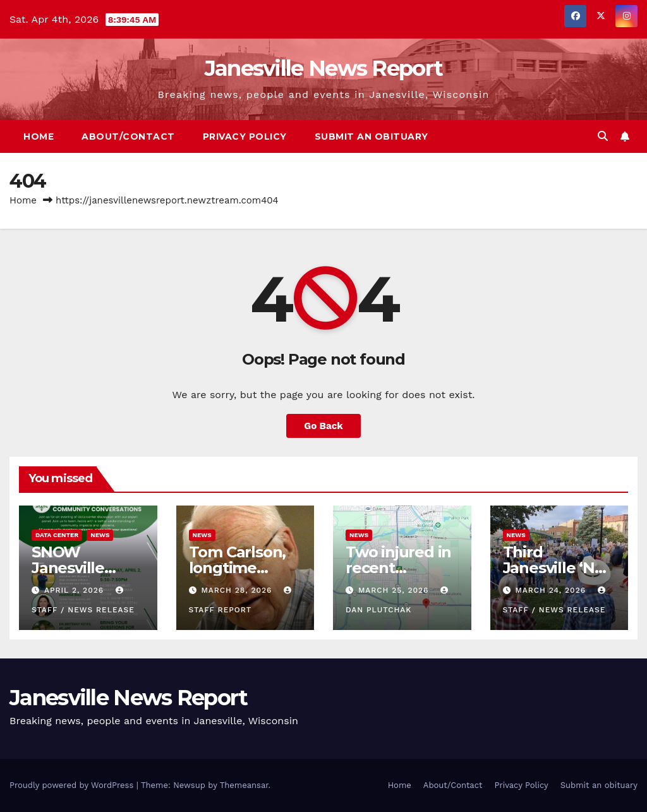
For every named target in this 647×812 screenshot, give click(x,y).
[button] (603, 136)
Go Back (323, 426)
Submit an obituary (372, 136)
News (100, 535)
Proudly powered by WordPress (73, 785)
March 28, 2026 (238, 590)
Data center (57, 535)
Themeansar (244, 785)
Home (39, 136)
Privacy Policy (245, 136)
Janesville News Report (324, 68)
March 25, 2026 (395, 590)
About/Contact (128, 136)
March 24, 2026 (552, 590)
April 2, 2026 (76, 590)
